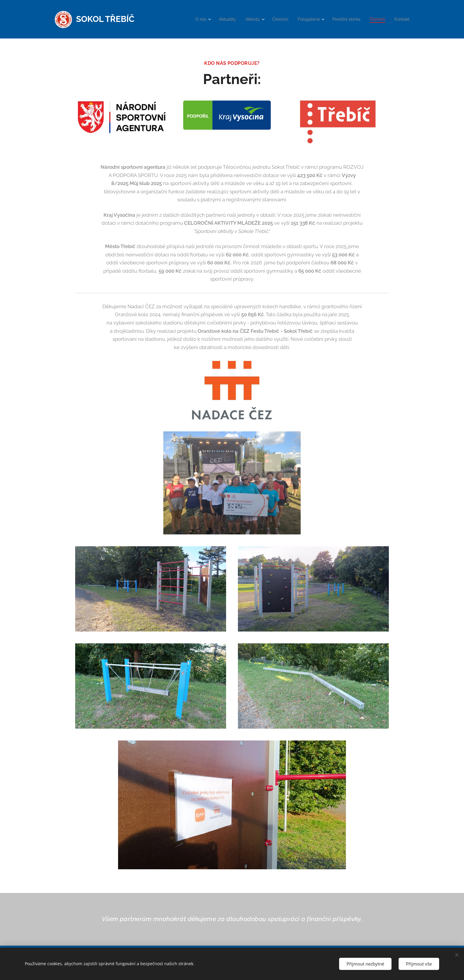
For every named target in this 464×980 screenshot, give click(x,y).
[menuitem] (192, 19)
